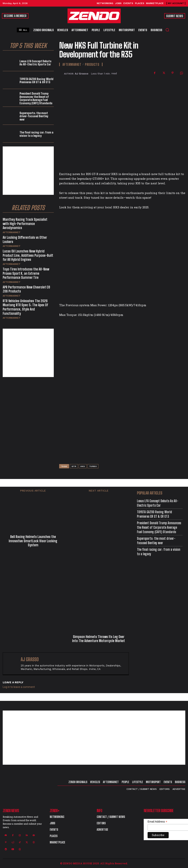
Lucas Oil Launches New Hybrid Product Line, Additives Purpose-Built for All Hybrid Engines (28, 255)
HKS (83, 466)
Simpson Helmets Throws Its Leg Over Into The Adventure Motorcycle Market (99, 639)
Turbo (93, 466)
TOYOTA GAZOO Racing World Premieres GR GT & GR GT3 (36, 81)
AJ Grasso (82, 74)
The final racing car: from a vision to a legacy (36, 134)
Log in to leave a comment (19, 687)
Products (92, 64)
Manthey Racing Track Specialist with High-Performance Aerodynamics (25, 224)
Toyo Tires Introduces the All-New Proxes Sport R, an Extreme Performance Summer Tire (26, 273)
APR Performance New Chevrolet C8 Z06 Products (26, 289)
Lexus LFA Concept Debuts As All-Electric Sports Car (35, 63)
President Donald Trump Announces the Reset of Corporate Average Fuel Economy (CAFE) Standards (36, 98)
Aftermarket (12, 232)
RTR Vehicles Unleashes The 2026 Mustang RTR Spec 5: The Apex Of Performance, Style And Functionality (25, 307)
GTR (74, 466)
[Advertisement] (28, 171)
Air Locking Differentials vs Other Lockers (25, 239)
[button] (167, 30)
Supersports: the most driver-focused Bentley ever (34, 116)
